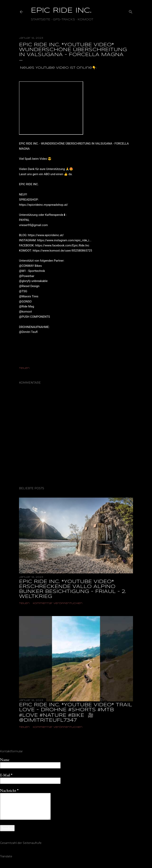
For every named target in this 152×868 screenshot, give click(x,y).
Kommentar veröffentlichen (58, 603)
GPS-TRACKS (64, 20)
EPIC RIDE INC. (61, 11)
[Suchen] (131, 11)
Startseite (41, 20)
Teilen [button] (24, 368)
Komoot (85, 20)
